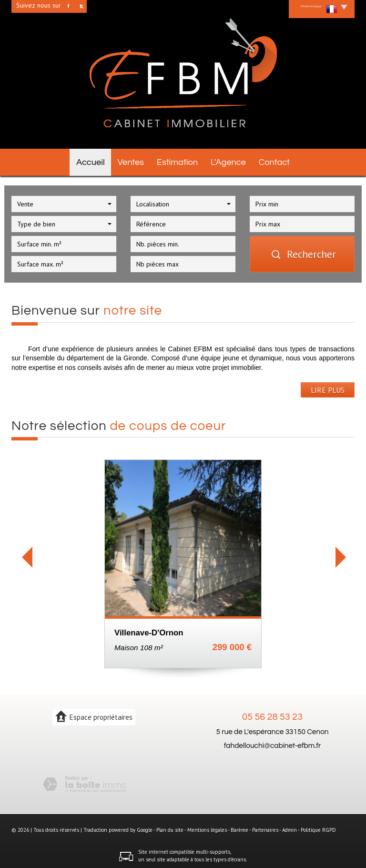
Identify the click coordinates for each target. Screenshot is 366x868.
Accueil (85, 161)
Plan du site (170, 827)
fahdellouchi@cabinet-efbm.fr (273, 742)
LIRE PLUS (328, 387)
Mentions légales (207, 827)
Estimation (179, 161)
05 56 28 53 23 (272, 714)
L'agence (231, 161)
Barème (239, 827)
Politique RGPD (318, 827)
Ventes (130, 161)
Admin (290, 827)
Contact (280, 161)
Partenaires (265, 827)
